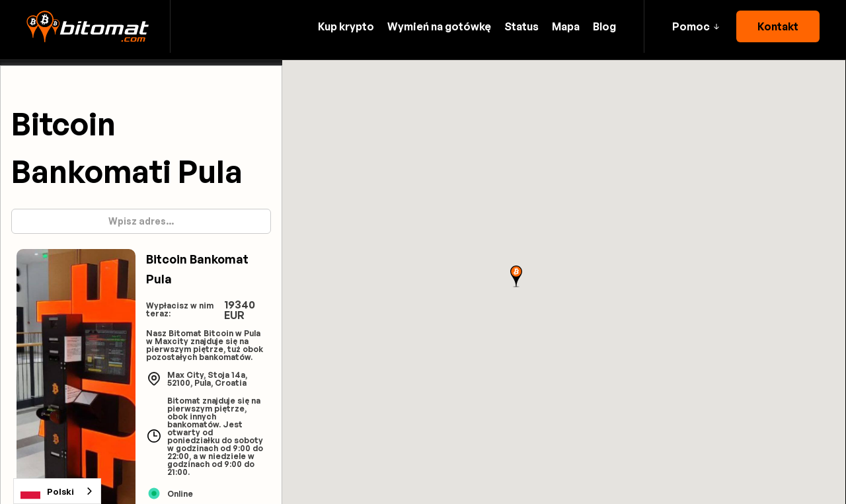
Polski (47, 491)
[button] (696, 26)
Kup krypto (346, 26)
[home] (88, 26)
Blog (604, 26)
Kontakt (778, 26)
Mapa (566, 26)
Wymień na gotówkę (439, 26)
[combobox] (57, 491)
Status (521, 26)
